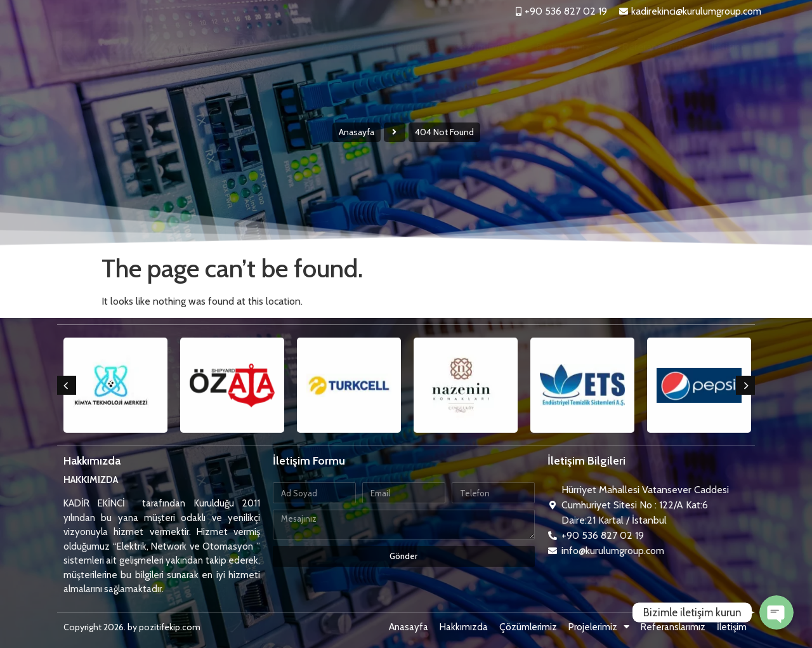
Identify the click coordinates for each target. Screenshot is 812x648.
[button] (67, 385)
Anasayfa (341, 47)
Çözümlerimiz (485, 47)
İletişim (727, 47)
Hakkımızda (408, 47)
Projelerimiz (569, 47)
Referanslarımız (657, 47)
